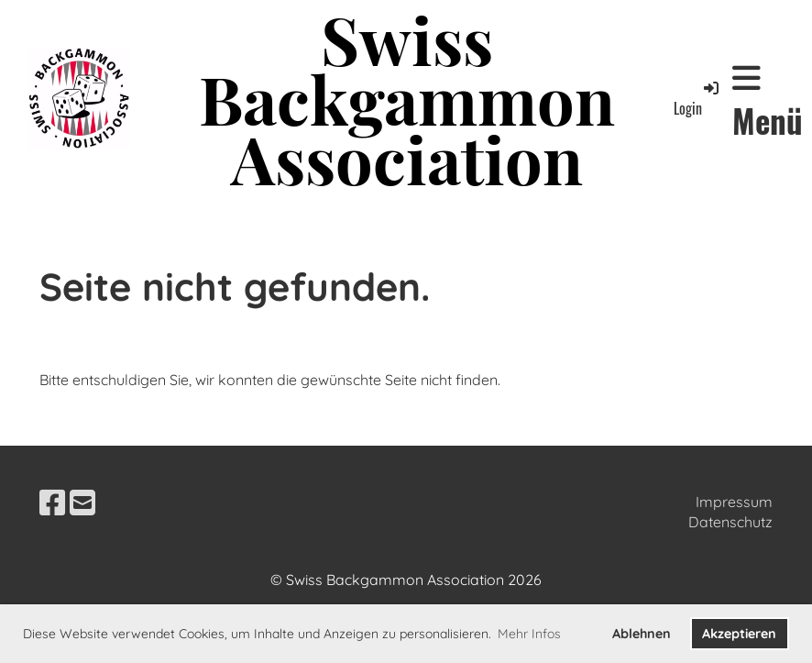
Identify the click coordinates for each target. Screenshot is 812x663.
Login (697, 99)
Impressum (734, 502)
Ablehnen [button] (642, 634)
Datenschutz (730, 522)
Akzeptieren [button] (739, 634)
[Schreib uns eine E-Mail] (82, 503)
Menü (768, 102)
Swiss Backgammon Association (407, 98)
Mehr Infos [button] (529, 634)
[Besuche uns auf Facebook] (52, 503)
